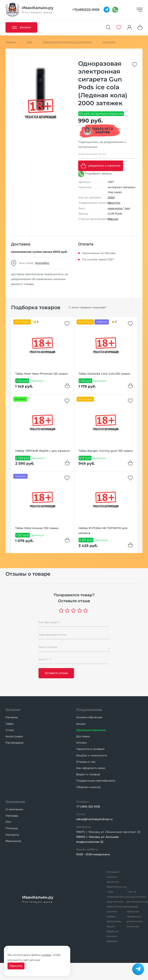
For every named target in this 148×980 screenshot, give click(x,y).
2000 (111, 197)
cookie (46, 955)
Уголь (10, 730)
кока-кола (115, 208)
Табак (10, 724)
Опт (8, 822)
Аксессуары (14, 736)
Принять (16, 966)
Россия (113, 219)
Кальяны (12, 717)
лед (127, 208)
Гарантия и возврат (90, 749)
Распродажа (15, 743)
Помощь (12, 828)
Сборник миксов (88, 787)
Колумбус (42, 263)
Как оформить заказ (91, 768)
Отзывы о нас (86, 762)
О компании (14, 809)
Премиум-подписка (91, 730)
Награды (12, 816)
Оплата (81, 743)
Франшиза (13, 841)
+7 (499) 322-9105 (88, 807)
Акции (81, 724)
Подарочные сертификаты (96, 781)
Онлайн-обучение (89, 717)
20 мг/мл (114, 203)
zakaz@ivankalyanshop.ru (94, 819)
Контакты (12, 835)
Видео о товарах (88, 774)
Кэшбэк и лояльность (92, 755)
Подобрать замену (95, 174)
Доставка (83, 736)
